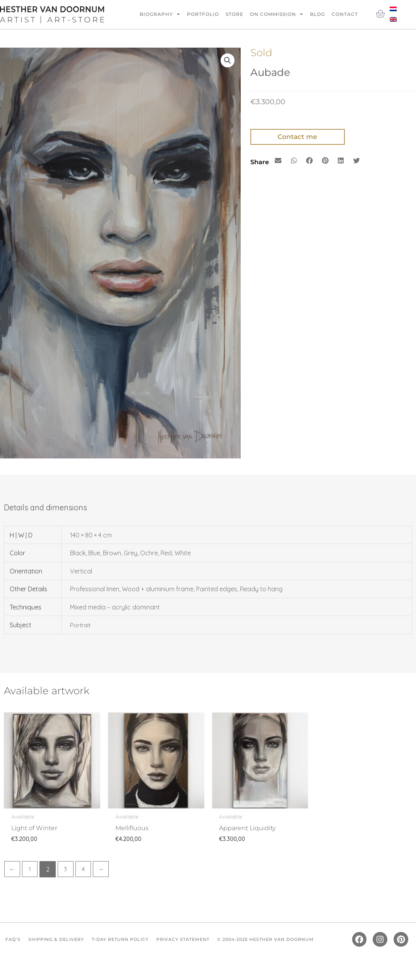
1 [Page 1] (31, 870)
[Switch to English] (393, 19)
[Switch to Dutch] (393, 8)
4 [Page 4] (85, 870)
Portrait (81, 625)
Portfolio (203, 14)
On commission (277, 14)
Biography (160, 14)
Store (235, 14)
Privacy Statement (198, 941)
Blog (318, 14)
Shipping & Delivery (60, 941)
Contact (345, 14)
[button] (228, 61)
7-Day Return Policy (130, 941)
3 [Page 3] (67, 870)
